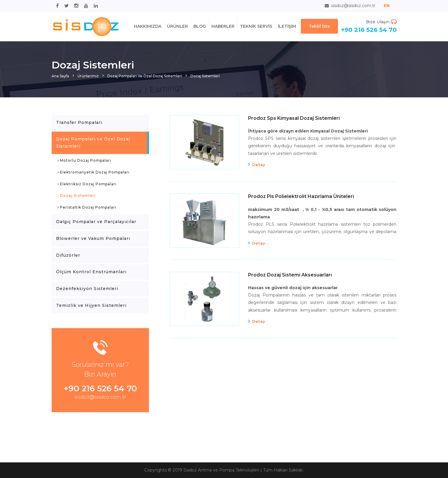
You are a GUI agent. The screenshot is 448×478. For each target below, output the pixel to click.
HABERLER (223, 26)
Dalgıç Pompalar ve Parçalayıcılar (96, 222)
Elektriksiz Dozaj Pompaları (87, 184)
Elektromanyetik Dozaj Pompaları (93, 173)
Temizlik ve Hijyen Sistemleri (91, 305)
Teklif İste (319, 26)
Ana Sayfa (60, 76)
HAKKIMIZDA (148, 26)
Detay (259, 165)
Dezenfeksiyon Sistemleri (87, 289)
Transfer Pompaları (79, 122)
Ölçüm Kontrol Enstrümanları (91, 272)
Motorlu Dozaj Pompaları (84, 161)
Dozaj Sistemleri (205, 76)
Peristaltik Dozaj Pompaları (87, 208)
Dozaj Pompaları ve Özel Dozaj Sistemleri (145, 76)
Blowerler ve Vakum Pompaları (93, 238)
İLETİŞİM (287, 26)
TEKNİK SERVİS (256, 26)
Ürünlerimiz (88, 76)
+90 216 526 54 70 (369, 30)
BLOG (200, 26)
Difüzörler (68, 255)
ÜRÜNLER (177, 26)
